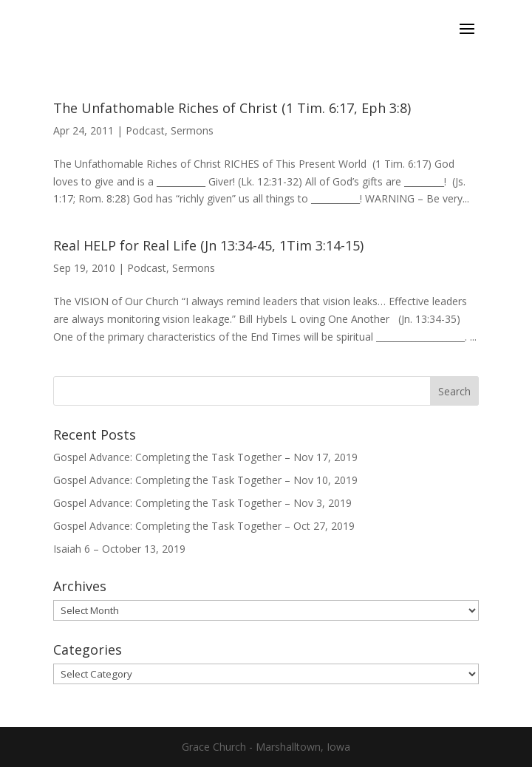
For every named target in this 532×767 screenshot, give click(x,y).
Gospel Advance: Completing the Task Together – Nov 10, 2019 (205, 480)
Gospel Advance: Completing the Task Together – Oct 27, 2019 (204, 526)
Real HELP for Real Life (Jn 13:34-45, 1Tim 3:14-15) (208, 245)
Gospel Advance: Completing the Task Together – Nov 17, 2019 (205, 457)
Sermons (192, 130)
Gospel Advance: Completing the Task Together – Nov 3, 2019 (202, 503)
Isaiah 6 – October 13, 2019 (119, 549)
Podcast (145, 130)
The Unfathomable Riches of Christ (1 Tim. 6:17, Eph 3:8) (232, 108)
